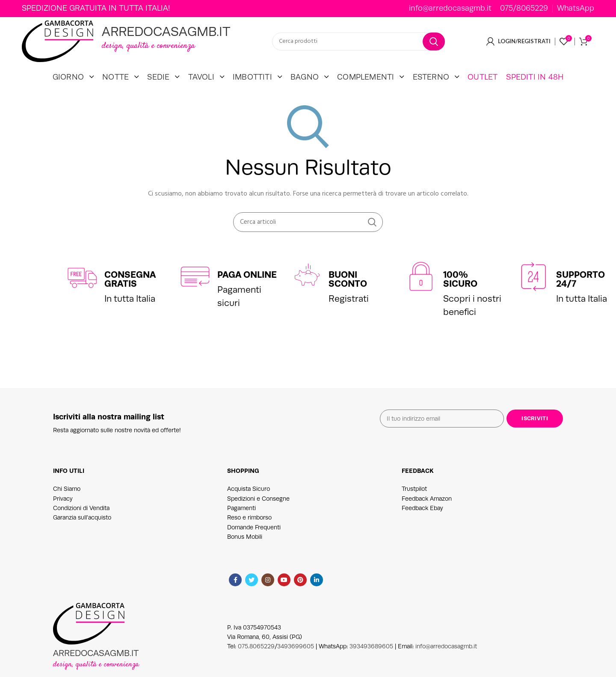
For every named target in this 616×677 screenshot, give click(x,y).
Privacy (63, 511)
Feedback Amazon (427, 511)
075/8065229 (524, 9)
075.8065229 (256, 659)
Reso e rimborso (249, 530)
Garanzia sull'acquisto (82, 530)
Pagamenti (241, 520)
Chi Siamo (67, 501)
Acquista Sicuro (249, 501)
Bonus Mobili (245, 549)
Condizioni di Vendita (81, 520)
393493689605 (371, 659)
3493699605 (296, 659)
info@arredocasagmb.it (450, 9)
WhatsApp (576, 9)
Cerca (434, 48)
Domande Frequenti (254, 539)
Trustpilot (414, 501)
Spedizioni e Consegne (258, 511)
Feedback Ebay (422, 520)
